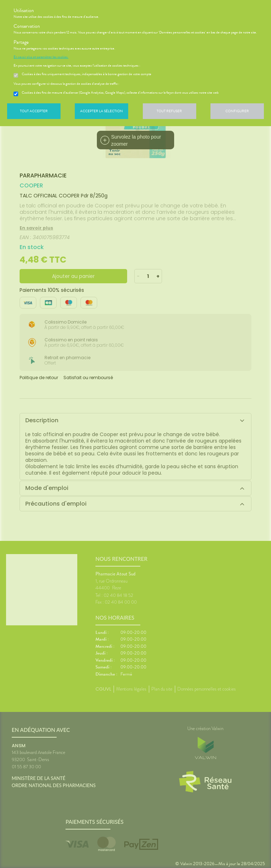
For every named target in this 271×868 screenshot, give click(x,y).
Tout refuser (169, 111)
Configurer (237, 111)
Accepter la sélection (101, 111)
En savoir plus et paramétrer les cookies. (41, 57)
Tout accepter (34, 111)
